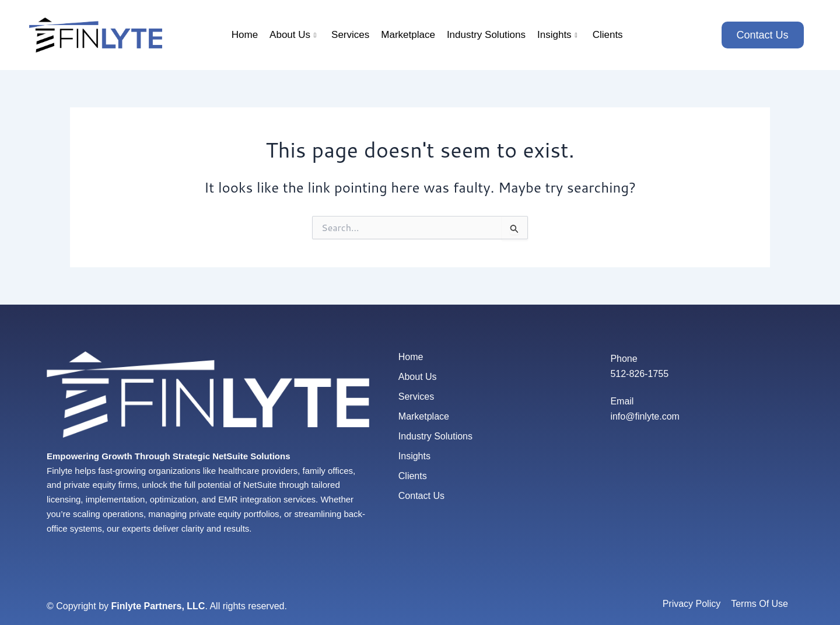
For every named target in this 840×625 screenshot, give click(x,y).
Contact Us (421, 496)
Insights (557, 35)
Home (245, 35)
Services (350, 35)
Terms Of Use (759, 604)
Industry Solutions (486, 35)
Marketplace (408, 35)
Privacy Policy (692, 604)
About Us (293, 35)
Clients (608, 35)
